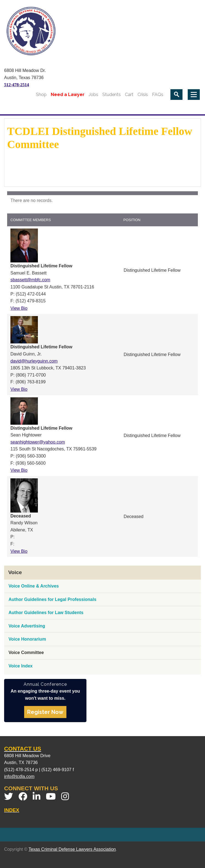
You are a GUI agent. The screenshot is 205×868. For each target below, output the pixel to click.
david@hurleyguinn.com (34, 361)
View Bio (19, 308)
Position (132, 220)
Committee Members (31, 220)
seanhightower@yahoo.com (38, 442)
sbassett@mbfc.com (30, 280)
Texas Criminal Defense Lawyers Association (72, 849)
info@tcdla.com (19, 776)
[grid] (103, 199)
